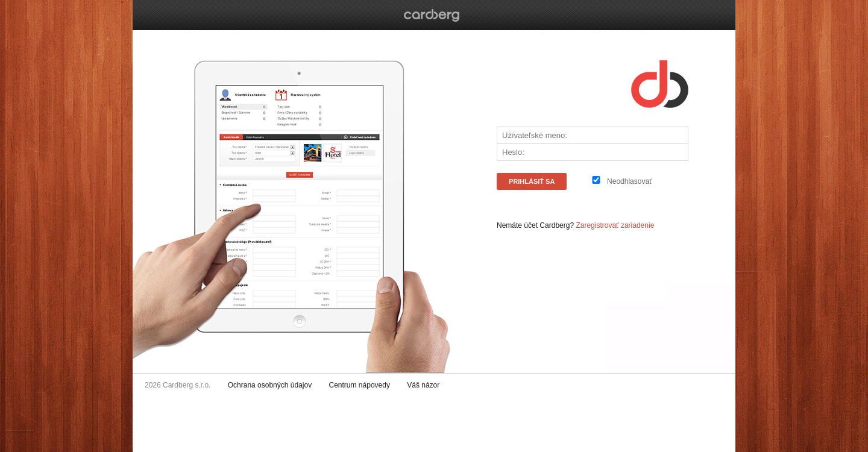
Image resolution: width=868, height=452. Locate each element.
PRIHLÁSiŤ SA (532, 181)
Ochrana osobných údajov (270, 385)
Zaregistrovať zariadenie (615, 225)
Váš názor (423, 385)
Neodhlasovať (630, 181)
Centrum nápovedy (360, 385)
